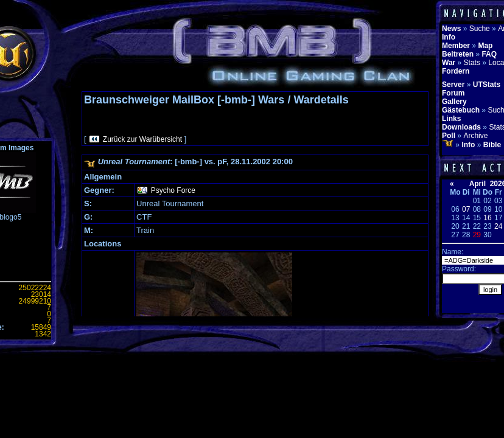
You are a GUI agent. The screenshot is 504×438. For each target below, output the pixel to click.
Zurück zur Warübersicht (142, 139)
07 (466, 209)
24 (498, 226)
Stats (472, 63)
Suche (480, 29)
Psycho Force (173, 190)
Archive (475, 136)
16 (487, 218)
